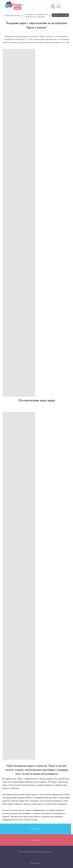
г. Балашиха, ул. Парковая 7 (35, 17)
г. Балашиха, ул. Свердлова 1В (36, 14)
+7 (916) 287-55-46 (12, 16)
